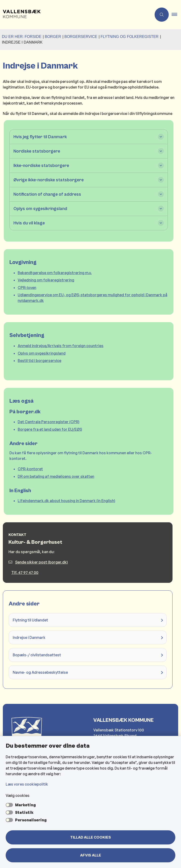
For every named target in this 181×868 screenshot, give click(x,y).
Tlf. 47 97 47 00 (25, 572)
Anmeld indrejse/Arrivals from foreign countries (61, 346)
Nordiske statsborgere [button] (37, 151)
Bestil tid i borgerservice (39, 361)
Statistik (24, 812)
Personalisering (31, 820)
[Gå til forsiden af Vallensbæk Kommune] (20, 15)
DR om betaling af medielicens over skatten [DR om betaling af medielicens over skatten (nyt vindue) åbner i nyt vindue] (56, 476)
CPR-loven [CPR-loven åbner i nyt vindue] (27, 288)
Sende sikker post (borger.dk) (38, 562)
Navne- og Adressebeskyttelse (40, 672)
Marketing (25, 805)
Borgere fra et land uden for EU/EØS (50, 429)
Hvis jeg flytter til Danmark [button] (40, 137)
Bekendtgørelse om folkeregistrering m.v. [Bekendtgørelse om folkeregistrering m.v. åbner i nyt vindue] (55, 273)
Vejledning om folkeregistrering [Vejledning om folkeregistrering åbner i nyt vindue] (46, 280)
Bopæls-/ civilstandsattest (37, 655)
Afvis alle (91, 855)
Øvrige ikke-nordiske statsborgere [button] (49, 180)
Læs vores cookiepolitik (27, 784)
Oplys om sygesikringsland (42, 353)
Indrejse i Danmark (29, 637)
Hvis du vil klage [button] (29, 223)
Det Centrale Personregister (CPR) (49, 422)
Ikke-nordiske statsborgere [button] (41, 166)
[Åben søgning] (162, 15)
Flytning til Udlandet (30, 620)
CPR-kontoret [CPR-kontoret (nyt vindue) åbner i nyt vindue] (30, 469)
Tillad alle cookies (91, 837)
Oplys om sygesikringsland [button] (40, 209)
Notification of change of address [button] (47, 194)
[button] (176, 15)
